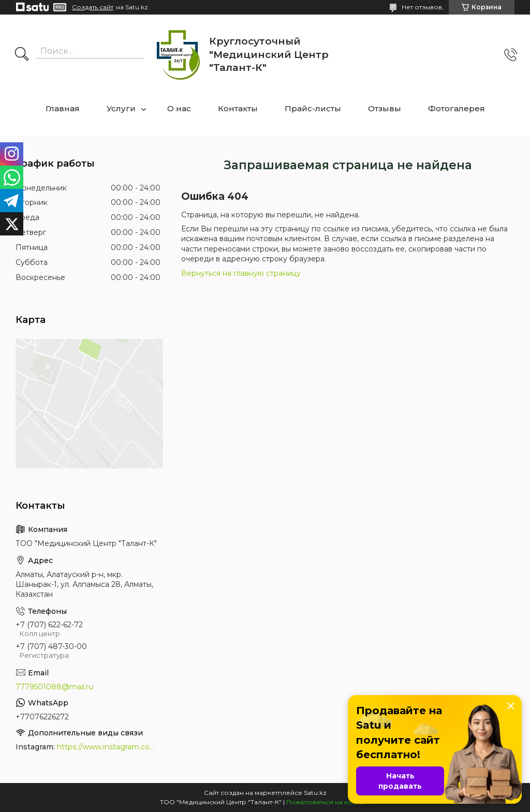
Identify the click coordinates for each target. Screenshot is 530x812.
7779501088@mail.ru (54, 687)
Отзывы (385, 108)
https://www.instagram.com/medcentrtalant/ (109, 747)
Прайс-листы (313, 108)
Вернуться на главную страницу (241, 273)
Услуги (121, 108)
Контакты (238, 108)
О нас (179, 108)
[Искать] (22, 55)
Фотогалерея (457, 108)
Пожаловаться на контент (328, 802)
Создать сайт (93, 7)
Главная (63, 108)
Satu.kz (315, 793)
